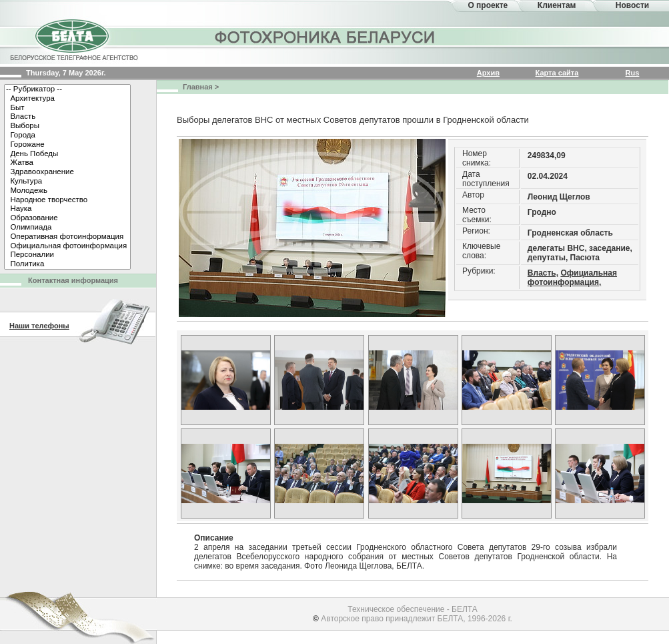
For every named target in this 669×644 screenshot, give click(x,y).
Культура (67, 182)
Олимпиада (67, 228)
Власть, (543, 273)
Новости (632, 5)
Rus (633, 73)
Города (67, 135)
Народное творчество (67, 200)
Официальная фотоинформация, (572, 278)
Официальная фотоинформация (67, 246)
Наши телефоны (39, 326)
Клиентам (557, 5)
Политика (67, 264)
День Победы (67, 154)
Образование (67, 218)
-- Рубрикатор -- (67, 89)
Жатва (67, 163)
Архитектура (67, 99)
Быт (67, 108)
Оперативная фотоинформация (67, 237)
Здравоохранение (67, 172)
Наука (67, 209)
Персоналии (67, 255)
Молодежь (67, 191)
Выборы (67, 126)
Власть (67, 117)
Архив (488, 73)
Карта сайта (557, 73)
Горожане (67, 145)
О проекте (488, 5)
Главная (198, 87)
